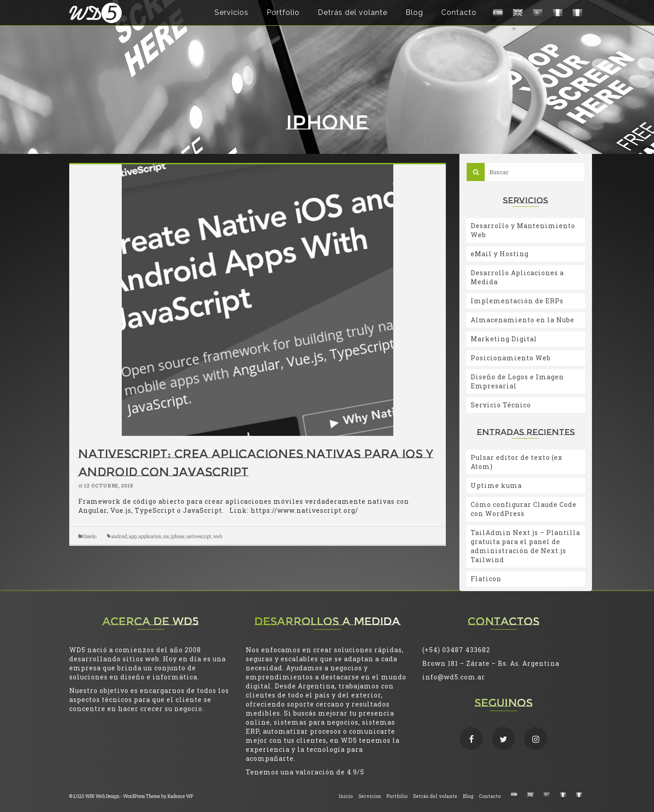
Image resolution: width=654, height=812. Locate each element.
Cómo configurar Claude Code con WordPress (524, 509)
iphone (178, 537)
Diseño (90, 537)
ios (166, 537)
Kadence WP (180, 796)
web (218, 537)
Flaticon (486, 579)
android (119, 537)
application (150, 537)
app (133, 537)
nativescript (199, 537)
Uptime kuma (496, 485)
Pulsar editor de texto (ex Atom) (517, 462)
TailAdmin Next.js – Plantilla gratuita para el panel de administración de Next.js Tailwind (525, 546)
